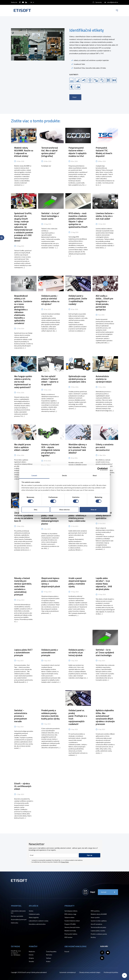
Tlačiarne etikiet (69, 917)
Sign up (90, 855)
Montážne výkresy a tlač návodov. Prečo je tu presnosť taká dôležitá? (78, 449)
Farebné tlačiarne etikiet (72, 921)
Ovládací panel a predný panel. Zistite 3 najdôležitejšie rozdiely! (78, 300)
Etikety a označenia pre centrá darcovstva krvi (105, 447)
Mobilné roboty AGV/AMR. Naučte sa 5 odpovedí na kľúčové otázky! (24, 152)
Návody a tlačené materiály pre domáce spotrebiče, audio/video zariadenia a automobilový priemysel (23, 586)
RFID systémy (95, 911)
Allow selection (64, 510)
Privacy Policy (65, 862)
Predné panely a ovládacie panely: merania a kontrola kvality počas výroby (50, 714)
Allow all (94, 510)
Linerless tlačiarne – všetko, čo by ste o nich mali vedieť (105, 216)
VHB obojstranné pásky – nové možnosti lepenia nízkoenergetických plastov (50, 518)
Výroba (31, 911)
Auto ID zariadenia (96, 924)
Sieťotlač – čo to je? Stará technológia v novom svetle (50, 216)
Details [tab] (65, 476)
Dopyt (75, 97)
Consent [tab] (34, 476)
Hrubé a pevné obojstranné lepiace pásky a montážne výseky (77, 582)
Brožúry (93, 937)
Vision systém (95, 917)
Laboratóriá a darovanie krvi (18, 912)
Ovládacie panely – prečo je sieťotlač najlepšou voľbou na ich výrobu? (50, 300)
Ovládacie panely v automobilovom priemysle (50, 652)
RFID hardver (68, 937)
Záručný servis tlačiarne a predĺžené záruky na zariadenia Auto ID (24, 517)
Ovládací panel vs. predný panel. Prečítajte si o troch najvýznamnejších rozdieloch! (78, 717)
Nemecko (49, 955)
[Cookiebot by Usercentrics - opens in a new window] (99, 469)
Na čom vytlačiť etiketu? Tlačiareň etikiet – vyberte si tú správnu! (50, 380)
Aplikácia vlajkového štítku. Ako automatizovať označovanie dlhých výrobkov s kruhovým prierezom (105, 717)
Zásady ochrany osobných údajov (90, 972)
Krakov (48, 961)
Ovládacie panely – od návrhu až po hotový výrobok (77, 652)
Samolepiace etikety (71, 911)
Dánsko (31, 955)
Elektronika (15, 923)
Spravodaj (99, 2)
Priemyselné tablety (71, 934)
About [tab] (95, 476)
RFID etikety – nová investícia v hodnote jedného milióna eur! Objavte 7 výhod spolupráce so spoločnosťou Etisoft (78, 220)
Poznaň (67, 952)
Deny (36, 510)
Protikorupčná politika (111, 972)
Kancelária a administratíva (37, 924)
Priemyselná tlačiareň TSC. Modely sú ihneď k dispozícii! (104, 152)
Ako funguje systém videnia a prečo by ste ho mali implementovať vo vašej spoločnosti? (23, 382)
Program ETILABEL (70, 924)
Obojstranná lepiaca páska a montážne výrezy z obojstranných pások (51, 582)
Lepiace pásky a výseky (98, 931)
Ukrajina (31, 958)
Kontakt (104, 892)
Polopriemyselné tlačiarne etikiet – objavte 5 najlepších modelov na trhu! (78, 152)
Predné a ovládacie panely (99, 934)
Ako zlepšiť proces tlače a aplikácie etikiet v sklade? (23, 447)
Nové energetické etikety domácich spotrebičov (104, 515)
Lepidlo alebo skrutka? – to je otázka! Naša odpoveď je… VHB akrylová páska (104, 584)
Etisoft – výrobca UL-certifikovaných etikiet (23, 786)
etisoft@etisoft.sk (113, 2)
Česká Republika (51, 952)
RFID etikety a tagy (70, 914)
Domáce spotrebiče (17, 916)
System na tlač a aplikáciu (99, 921)
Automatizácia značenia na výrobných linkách (104, 379)
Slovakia (31, 961)
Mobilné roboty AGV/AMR (99, 914)
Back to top (124, 975)
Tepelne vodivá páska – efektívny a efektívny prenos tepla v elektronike (77, 517)
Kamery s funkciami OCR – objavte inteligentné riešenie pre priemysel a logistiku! (51, 450)
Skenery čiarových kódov (72, 927)
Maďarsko (32, 952)
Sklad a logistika (34, 917)
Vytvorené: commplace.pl (68, 972)
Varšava (49, 958)
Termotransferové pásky (98, 927)
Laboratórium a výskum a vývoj (38, 921)
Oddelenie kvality (34, 914)
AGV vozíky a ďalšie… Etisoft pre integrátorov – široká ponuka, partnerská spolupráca (104, 303)
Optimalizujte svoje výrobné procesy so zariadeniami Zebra (77, 379)
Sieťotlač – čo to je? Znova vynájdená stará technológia (105, 652)
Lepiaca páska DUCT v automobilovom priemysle (23, 652)
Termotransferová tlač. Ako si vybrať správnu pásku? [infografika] (50, 152)
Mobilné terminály (70, 931)
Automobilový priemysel (19, 919)
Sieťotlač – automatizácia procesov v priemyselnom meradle (21, 716)
